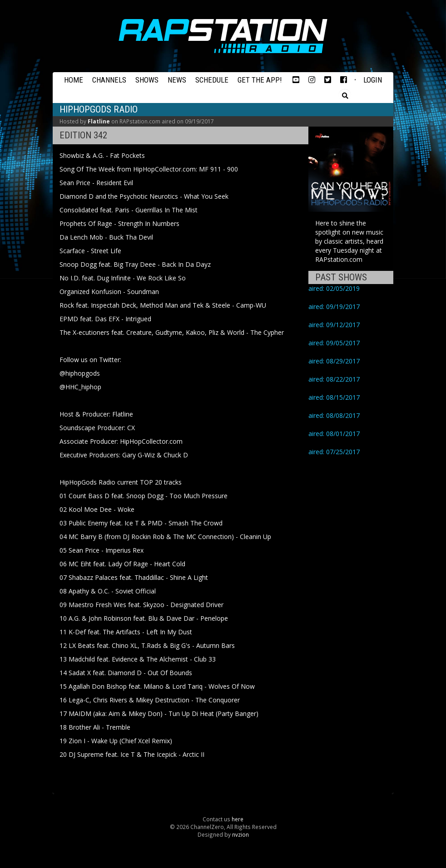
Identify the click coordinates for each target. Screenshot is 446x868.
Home (74, 80)
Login (373, 80)
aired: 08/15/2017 (334, 397)
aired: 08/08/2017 (334, 415)
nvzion (240, 834)
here (238, 819)
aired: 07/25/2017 (334, 452)
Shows (147, 80)
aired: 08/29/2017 (334, 361)
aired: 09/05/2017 (334, 343)
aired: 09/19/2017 (334, 306)
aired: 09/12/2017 (334, 325)
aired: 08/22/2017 (334, 379)
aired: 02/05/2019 (334, 288)
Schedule (212, 80)
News (177, 80)
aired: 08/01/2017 (334, 434)
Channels (109, 80)
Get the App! (260, 80)
